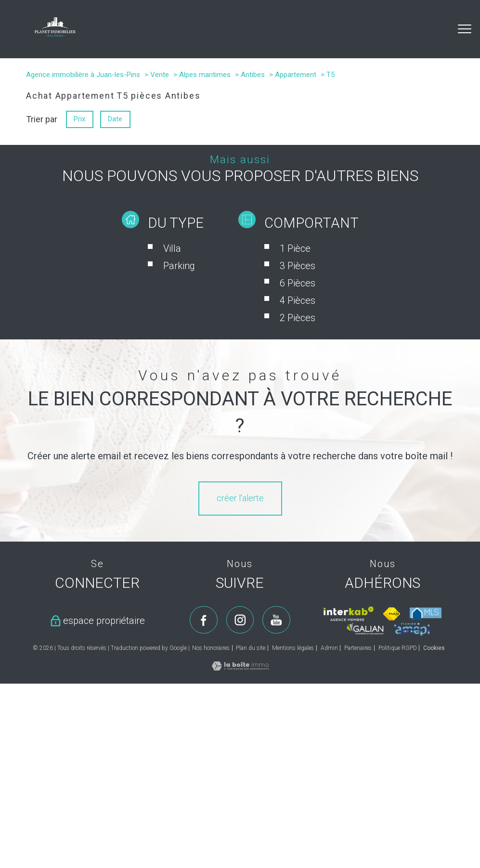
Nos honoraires (211, 648)
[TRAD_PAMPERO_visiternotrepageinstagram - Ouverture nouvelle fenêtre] (240, 620)
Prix (79, 119)
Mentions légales (293, 648)
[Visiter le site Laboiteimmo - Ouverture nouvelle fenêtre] (240, 667)
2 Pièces (298, 318)
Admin (329, 648)
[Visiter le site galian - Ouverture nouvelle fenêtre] (365, 629)
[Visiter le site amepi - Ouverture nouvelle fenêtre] (412, 629)
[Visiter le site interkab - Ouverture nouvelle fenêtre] (348, 614)
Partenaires (358, 648)
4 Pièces (298, 300)
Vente (160, 75)
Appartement (296, 75)
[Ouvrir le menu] (465, 29)
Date (116, 119)
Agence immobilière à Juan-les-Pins (83, 75)
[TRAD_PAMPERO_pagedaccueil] (55, 33)
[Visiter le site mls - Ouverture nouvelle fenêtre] (426, 614)
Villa (172, 248)
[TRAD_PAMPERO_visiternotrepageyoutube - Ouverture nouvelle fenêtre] (276, 620)
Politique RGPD (398, 648)
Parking (179, 266)
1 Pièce (295, 248)
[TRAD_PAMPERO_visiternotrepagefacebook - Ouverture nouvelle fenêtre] (204, 620)
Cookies (434, 648)
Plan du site (251, 648)
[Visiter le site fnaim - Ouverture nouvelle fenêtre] (392, 614)
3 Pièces (298, 266)
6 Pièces (298, 283)
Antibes (253, 75)
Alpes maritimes (205, 75)
